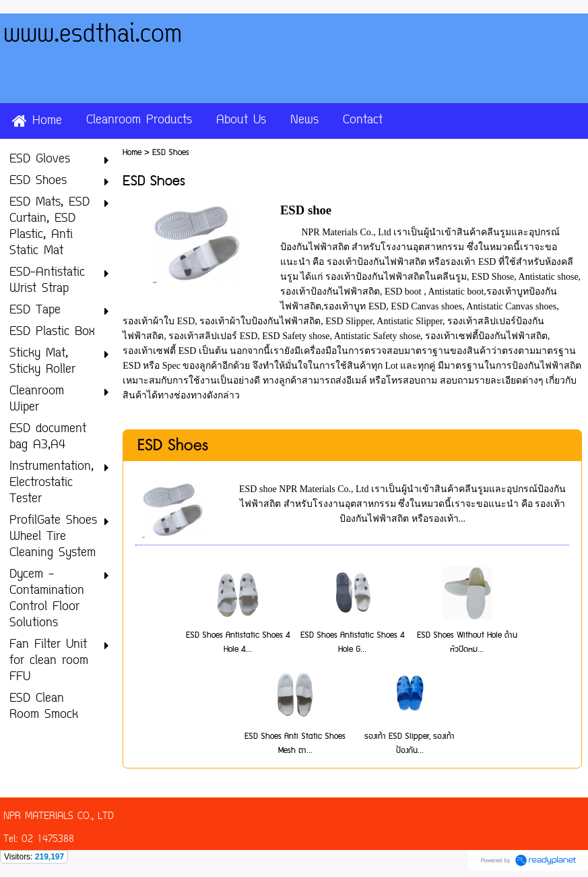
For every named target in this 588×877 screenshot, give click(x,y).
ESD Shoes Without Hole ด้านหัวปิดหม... (467, 642)
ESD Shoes (173, 446)
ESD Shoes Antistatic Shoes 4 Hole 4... (238, 642)
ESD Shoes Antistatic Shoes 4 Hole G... (353, 642)
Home (132, 153)
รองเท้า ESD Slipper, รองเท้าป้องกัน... (410, 744)
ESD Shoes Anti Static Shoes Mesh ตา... (295, 744)
